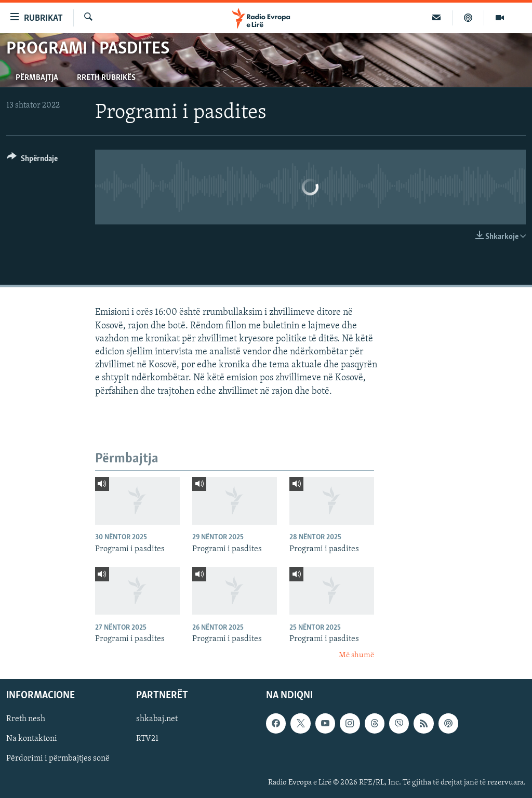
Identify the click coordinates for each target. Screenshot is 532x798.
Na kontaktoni (32, 739)
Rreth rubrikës (106, 78)
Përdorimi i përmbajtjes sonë (58, 759)
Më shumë (356, 655)
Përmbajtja (37, 78)
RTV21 (147, 739)
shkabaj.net (157, 719)
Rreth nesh (26, 719)
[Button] (32, 160)
